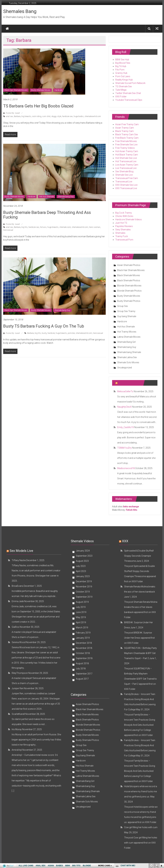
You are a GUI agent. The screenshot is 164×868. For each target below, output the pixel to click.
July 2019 (81, 607)
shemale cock (65, 227)
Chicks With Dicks (124, 216)
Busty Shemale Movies (41, 90)
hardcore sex (67, 116)
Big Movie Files (123, 63)
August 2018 (82, 663)
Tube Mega (121, 90)
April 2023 (81, 571)
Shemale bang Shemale (129, 352)
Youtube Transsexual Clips (129, 100)
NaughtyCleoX (124, 407)
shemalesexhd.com (93, 116)
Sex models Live (21, 551)
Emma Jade (18, 601)
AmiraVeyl (17, 750)
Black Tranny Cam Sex (127, 134)
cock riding (37, 116)
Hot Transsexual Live (126, 161)
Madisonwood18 (126, 468)
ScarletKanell (18, 714)
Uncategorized (125, 368)
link (161, 818)
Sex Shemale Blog (124, 171)
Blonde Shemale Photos (129, 291)
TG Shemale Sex (124, 86)
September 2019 (84, 597)
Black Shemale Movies (129, 275)
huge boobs (79, 116)
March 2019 (82, 628)
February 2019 (83, 633)
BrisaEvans (17, 586)
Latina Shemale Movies (129, 337)
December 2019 (84, 581)
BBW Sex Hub (122, 60)
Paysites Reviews (124, 226)
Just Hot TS (121, 223)
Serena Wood (19, 642)
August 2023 (82, 561)
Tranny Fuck (122, 236)
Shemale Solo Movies (128, 362)
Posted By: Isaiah (13, 113)
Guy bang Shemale (127, 316)
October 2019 (83, 592)
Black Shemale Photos (129, 280)
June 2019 (81, 612)
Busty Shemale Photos (129, 301)
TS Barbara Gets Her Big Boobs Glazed (38, 106)
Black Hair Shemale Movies (16, 90)
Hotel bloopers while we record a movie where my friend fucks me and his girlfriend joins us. (141, 791)
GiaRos (15, 627)
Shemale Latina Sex (127, 357)
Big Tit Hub (121, 66)
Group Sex (123, 306)
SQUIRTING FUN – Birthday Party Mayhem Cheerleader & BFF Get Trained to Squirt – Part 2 (140, 653)
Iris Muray (17, 729)
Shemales (120, 233)
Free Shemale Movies (126, 141)
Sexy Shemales (123, 230)
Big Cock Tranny (124, 213)
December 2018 (84, 643)
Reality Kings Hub (124, 80)
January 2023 (83, 576)
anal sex (10, 116)
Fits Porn (120, 70)
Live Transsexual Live (126, 168)
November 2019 (84, 587)
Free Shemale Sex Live (126, 145)
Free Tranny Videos (125, 148)
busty (44, 333)
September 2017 (84, 674)
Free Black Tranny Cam (127, 138)
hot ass (43, 227)
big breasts (26, 116)
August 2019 (82, 602)
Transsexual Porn (124, 240)
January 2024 (83, 551)
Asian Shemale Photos (129, 265)
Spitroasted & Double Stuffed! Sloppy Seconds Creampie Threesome (139, 556)
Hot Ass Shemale (47, 197)
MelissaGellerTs (125, 391)
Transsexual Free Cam (127, 178)
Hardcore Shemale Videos (129, 219)
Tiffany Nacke (19, 560)
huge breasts (53, 227)
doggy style (56, 116)
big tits (25, 227)
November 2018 (84, 648)
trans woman (95, 227)
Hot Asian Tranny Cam (127, 151)
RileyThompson (20, 673)
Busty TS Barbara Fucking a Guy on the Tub (44, 326)
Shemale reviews (129, 383)
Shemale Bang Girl (126, 342)
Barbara (17, 116)
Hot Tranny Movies (127, 332)
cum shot (46, 116)
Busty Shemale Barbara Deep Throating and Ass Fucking (47, 215)
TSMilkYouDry (124, 448)
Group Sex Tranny (126, 311)
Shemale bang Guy (66, 197)
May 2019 (81, 617)
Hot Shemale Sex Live (126, 158)
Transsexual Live (124, 182)
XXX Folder (121, 97)
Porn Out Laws (123, 76)
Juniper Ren (18, 688)
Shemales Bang (20, 11)
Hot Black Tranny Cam (127, 155)
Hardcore (58, 90)
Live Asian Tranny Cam (127, 165)
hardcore (51, 333)
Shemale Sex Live (124, 175)
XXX (125, 541)
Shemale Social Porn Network (130, 83)
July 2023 (81, 566)
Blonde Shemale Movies (129, 286)
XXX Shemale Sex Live (126, 185)
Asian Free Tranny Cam (127, 124)
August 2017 (82, 679)
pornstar (71, 333)
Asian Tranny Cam (125, 128)
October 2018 (83, 653)
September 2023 (84, 556)
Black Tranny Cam (125, 131)
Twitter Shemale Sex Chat (128, 93)
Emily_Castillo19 (125, 427)
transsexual (8, 230)
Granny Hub (121, 73)
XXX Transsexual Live (126, 188)
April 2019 (81, 622)
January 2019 (83, 638)
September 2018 (84, 658)
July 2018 (81, 669)
